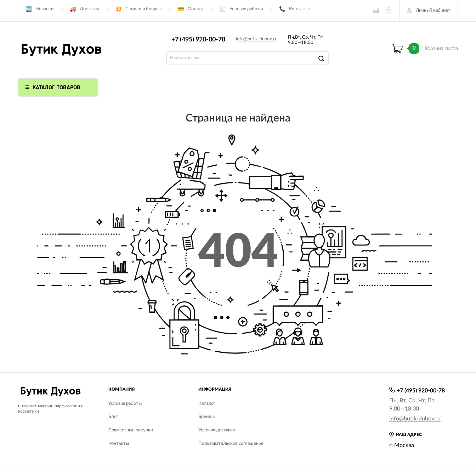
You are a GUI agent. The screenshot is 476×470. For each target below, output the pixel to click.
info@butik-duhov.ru (257, 39)
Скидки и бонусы (143, 9)
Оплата (195, 9)
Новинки (44, 9)
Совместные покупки (131, 430)
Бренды (206, 417)
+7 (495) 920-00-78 (198, 40)
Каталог (207, 404)
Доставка (89, 9)
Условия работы (246, 9)
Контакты (299, 9)
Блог (113, 417)
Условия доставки (217, 430)
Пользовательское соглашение (231, 444)
